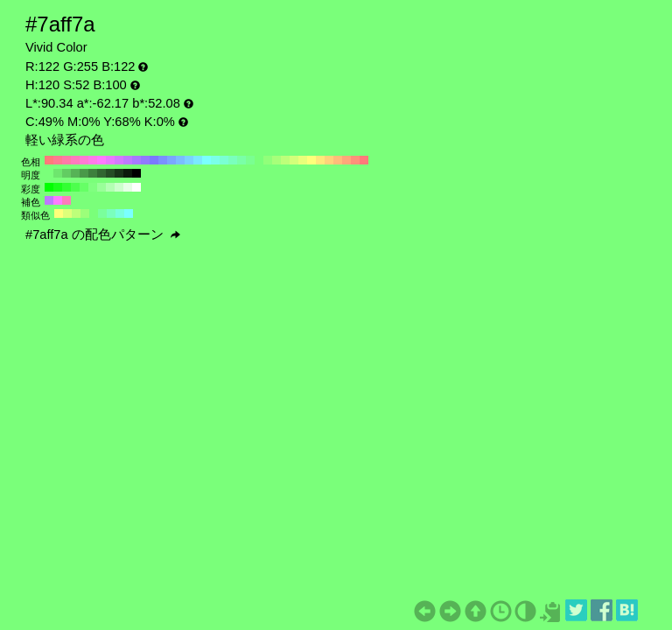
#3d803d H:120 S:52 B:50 (93, 173)
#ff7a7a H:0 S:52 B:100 (364, 160)
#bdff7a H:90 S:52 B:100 (285, 160)
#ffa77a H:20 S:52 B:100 (346, 160)
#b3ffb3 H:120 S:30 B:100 (110, 187)
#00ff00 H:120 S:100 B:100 (49, 187)
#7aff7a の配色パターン (103, 234)
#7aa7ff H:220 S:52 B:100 (171, 160)
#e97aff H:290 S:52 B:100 (110, 160)
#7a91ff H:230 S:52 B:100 (163, 160)
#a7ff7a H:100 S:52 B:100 (276, 160)
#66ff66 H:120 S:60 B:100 (84, 187)
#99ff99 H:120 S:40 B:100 (101, 187)
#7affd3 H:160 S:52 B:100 (224, 160)
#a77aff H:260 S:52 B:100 (136, 160)
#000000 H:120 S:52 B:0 (136, 173)
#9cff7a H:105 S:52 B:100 (85, 213)
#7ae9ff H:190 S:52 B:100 (198, 160)
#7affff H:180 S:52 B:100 (206, 160)
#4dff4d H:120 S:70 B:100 (75, 187)
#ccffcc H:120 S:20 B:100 (119, 187)
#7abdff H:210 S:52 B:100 (180, 160)
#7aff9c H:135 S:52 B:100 (102, 213)
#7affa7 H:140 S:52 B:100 (241, 160)
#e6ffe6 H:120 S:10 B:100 (128, 187)
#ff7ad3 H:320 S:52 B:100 (84, 160)
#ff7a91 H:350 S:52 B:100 (58, 160)
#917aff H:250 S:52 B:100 (145, 160)
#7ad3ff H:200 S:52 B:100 (189, 160)
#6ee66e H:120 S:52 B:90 (58, 173)
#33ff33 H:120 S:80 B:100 (66, 187)
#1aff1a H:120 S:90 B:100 (58, 187)
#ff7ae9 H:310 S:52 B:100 (93, 160)
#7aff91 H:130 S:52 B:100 (250, 160)
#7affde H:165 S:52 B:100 (120, 213)
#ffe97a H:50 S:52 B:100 (320, 160)
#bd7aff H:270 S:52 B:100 (128, 160)
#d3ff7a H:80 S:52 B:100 (294, 160)
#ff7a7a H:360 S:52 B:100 (49, 160)
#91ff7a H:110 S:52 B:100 (268, 160)
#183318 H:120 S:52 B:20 (119, 173)
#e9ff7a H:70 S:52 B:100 (303, 160)
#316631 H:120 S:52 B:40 (101, 173)
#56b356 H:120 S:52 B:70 (75, 173)
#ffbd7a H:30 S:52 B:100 (338, 160)
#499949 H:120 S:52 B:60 (84, 173)
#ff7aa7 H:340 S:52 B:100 (66, 160)
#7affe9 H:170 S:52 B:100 (215, 160)
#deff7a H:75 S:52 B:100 (67, 213)
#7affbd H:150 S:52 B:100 (233, 160)
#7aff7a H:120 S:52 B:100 (259, 160)
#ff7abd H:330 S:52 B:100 (75, 160)
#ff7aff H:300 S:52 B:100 (101, 160)
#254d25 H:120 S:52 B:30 (110, 173)
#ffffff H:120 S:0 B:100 (136, 187)
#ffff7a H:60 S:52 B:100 (311, 160)
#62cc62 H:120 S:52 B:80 (66, 173)
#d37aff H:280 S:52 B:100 (119, 160)
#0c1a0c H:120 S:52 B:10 (128, 173)
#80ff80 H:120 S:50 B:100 (93, 187)
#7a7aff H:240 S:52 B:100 (154, 160)
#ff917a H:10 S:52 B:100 (355, 160)
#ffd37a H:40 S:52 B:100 (329, 160)
